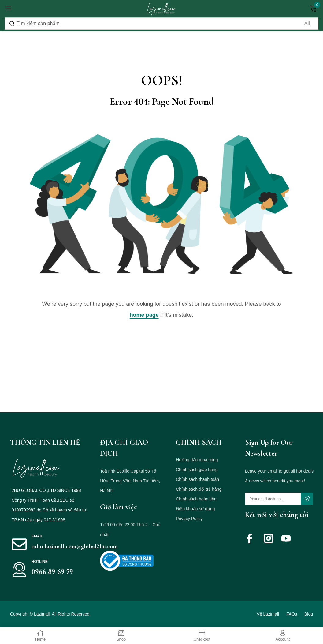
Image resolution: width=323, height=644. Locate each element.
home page (144, 315)
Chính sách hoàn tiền (196, 499)
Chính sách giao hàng (197, 470)
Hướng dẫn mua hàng (197, 460)
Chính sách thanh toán (197, 479)
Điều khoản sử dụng (195, 509)
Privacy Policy (189, 519)
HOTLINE (40, 562)
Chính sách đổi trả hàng (199, 489)
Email (37, 536)
